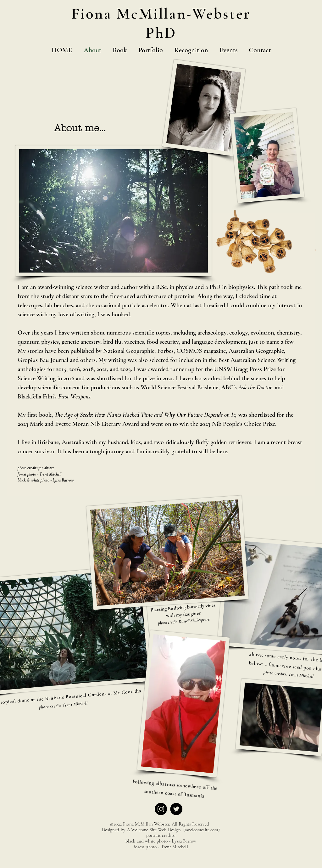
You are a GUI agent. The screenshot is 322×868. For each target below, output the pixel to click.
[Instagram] (161, 809)
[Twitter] (176, 809)
